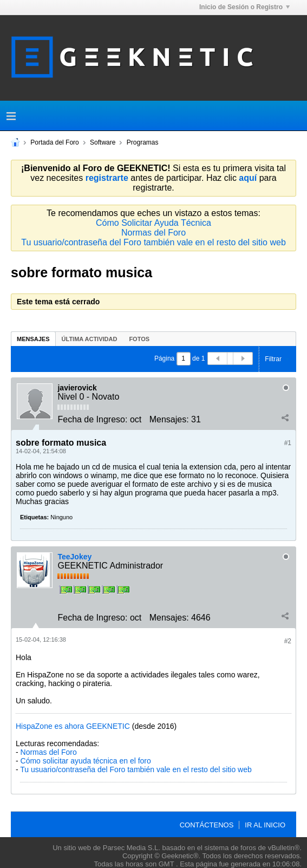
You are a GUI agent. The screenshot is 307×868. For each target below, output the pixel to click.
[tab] (33, 339)
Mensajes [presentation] (33, 339)
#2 (288, 641)
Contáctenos (207, 825)
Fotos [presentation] (139, 339)
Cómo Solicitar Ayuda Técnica (153, 223)
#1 (288, 443)
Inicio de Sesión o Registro (244, 7)
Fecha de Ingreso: (92, 419)
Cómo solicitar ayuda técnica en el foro (86, 761)
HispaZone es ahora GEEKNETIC (73, 726)
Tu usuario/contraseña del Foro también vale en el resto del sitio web (153, 242)
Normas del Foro (153, 233)
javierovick (77, 388)
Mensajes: (169, 419)
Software (103, 142)
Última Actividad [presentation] (90, 339)
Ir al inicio (265, 825)
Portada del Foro (54, 142)
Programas (143, 142)
